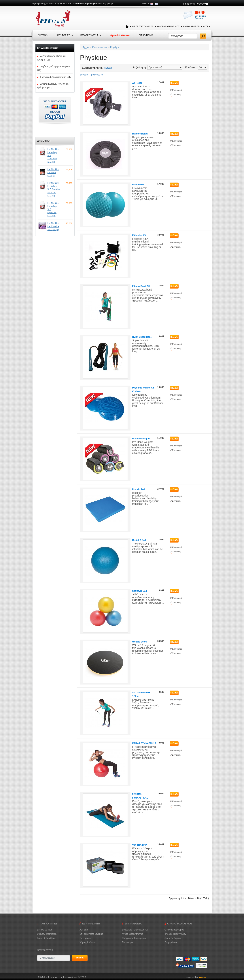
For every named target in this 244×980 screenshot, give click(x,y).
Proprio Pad (139, 489)
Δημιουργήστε (92, 3)
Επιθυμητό (177, 90)
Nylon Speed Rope (142, 337)
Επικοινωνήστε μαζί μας (91, 934)
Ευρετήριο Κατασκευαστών (135, 930)
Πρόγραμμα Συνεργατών (134, 938)
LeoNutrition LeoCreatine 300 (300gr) (53, 226)
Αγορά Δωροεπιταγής (133, 934)
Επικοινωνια (146, 35)
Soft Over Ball (140, 591)
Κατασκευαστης (89, 35)
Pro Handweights (141, 439)
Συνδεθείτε (78, 3)
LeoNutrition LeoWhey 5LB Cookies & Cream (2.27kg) (54, 189)
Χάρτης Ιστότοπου (88, 942)
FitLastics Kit (139, 235)
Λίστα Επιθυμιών (173, 938)
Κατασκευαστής (100, 47)
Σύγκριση (176, 94)
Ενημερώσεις (171, 942)
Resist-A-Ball (139, 540)
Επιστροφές (85, 938)
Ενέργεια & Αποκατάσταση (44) (56, 77)
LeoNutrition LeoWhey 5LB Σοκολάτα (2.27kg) (53, 156)
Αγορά (207, 26)
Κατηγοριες (63, 35)
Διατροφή (44, 35)
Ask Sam (84, 930)
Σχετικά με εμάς (45, 930)
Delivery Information (47, 934)
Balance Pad (139, 185)
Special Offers (120, 35)
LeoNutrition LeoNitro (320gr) (53, 173)
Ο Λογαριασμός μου (168, 26)
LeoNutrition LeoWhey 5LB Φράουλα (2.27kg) (53, 210)
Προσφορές (128, 942)
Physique (115, 47)
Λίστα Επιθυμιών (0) (143, 26)
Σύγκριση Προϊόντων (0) (92, 75)
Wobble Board (140, 642)
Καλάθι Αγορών (191, 26)
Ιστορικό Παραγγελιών (175, 934)
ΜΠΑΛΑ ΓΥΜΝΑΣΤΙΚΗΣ (144, 743)
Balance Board (140, 134)
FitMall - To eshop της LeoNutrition (55, 977)
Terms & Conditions (47, 938)
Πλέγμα (108, 68)
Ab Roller (137, 83)
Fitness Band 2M (141, 286)
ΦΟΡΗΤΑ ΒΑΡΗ (140, 845)
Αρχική (86, 47)
